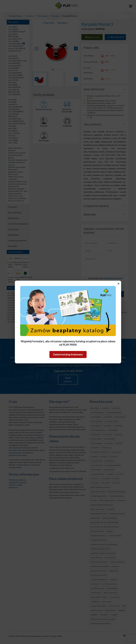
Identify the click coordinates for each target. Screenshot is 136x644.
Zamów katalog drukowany (68, 354)
